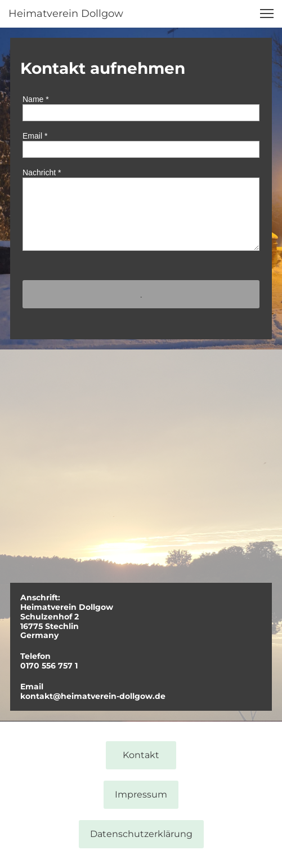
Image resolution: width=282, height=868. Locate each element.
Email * (35, 136)
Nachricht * (42, 172)
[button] (267, 14)
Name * (36, 99)
